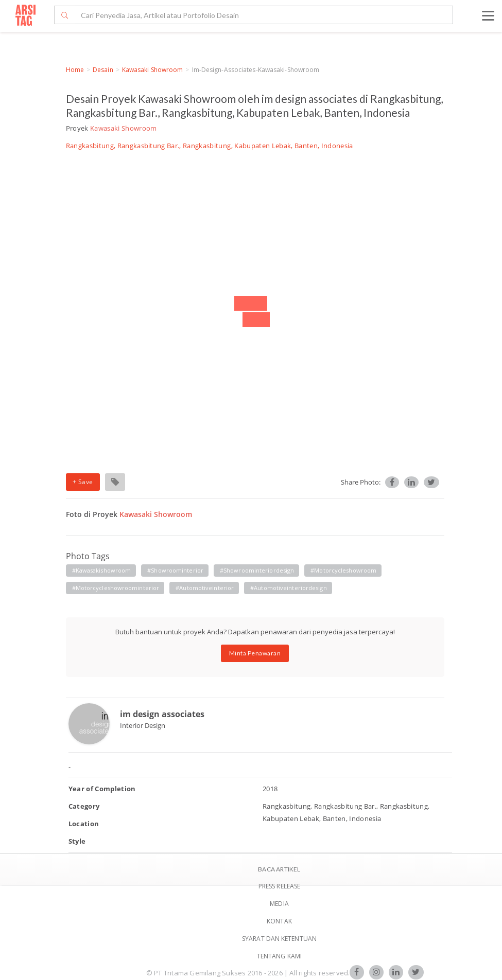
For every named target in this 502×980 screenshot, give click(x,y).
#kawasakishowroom (102, 570)
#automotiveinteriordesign (289, 588)
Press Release (279, 886)
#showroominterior (175, 570)
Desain (103, 70)
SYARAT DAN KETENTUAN (279, 939)
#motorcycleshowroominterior (116, 588)
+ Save (83, 482)
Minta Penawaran (255, 653)
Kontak (279, 921)
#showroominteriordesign (257, 570)
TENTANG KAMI (279, 956)
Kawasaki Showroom (153, 70)
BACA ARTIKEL (279, 869)
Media (279, 904)
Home (75, 70)
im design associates (162, 714)
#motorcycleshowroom (343, 570)
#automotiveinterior (205, 588)
